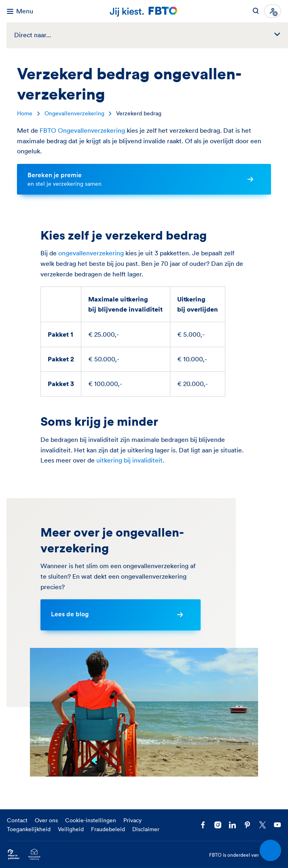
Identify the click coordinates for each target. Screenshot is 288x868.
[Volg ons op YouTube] (277, 825)
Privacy (132, 820)
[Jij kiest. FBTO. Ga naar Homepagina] (144, 11)
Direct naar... (151, 35)
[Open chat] (270, 850)
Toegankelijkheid (29, 829)
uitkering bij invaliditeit (129, 460)
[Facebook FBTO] (203, 825)
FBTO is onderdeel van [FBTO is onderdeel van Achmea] (245, 855)
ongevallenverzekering (91, 253)
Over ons (46, 820)
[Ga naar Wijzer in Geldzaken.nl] (14, 855)
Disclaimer (146, 829)
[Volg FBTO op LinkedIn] (232, 825)
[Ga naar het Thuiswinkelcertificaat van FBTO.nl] (34, 855)
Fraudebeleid (108, 829)
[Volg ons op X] (262, 825)
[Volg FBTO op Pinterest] (247, 825)
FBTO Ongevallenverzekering (82, 130)
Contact (17, 820)
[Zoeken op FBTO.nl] (256, 11)
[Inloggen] (273, 11)
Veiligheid (71, 829)
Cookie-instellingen (91, 820)
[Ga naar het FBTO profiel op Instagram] (218, 825)
